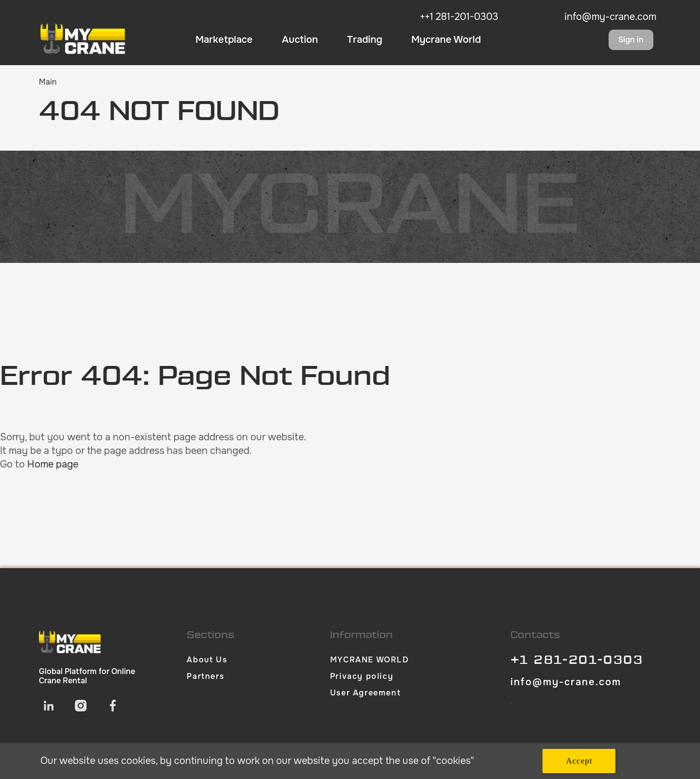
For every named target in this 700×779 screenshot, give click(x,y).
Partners (205, 676)
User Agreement (365, 693)
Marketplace (224, 40)
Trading (365, 40)
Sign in (631, 40)
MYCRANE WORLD (370, 660)
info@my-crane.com (610, 17)
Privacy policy (362, 676)
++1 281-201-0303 (459, 17)
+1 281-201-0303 (577, 660)
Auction (300, 40)
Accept (579, 761)
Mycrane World (446, 40)
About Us (207, 660)
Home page (53, 464)
